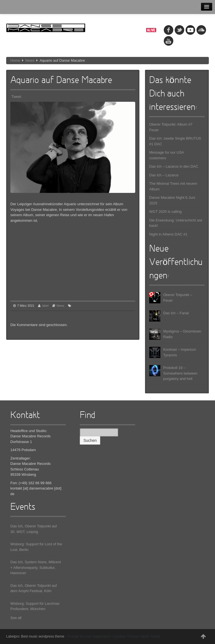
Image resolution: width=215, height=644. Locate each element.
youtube (169, 41)
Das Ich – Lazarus (164, 175)
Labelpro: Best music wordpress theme (35, 636)
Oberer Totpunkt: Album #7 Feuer (171, 127)
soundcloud (201, 30)
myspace (190, 30)
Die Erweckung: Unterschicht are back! (176, 223)
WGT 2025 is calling (165, 212)
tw (179, 30)
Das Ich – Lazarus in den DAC (174, 166)
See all (16, 618)
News (30, 60)
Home (15, 60)
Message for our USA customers (167, 155)
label (45, 306)
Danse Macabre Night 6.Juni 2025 (172, 200)
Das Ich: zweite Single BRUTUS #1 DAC (175, 141)
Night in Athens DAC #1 (168, 234)
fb (169, 30)
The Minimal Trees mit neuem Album (173, 186)
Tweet (16, 97)
